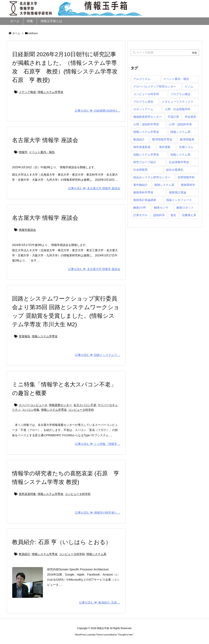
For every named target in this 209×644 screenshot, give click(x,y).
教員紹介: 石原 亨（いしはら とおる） (62, 542)
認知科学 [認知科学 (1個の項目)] (159, 215)
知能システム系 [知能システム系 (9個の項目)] (180, 155)
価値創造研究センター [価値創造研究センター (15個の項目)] (148, 117)
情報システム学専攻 (50, 92)
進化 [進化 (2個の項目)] (173, 215)
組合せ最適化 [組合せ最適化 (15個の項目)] (175, 170)
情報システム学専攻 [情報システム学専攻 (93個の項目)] (146, 132)
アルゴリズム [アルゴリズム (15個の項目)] (142, 79)
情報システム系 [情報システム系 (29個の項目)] (180, 132)
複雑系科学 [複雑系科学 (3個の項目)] (188, 185)
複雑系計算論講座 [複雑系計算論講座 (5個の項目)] (145, 200)
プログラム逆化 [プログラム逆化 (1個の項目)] (143, 102)
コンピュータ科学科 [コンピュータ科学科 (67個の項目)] (146, 94)
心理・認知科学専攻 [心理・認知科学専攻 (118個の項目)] (146, 124)
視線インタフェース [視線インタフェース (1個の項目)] (179, 200)
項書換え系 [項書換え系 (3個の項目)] (189, 215)
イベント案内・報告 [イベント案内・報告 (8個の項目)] (176, 79)
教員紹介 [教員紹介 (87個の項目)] (139, 139)
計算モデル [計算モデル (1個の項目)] (140, 215)
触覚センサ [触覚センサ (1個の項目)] (161, 208)
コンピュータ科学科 (81, 410)
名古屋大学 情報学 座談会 (45, 140)
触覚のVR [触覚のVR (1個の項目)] (140, 208)
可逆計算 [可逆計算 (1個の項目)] (173, 117)
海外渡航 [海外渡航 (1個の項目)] (165, 147)
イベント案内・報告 (42, 152)
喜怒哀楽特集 (27, 494)
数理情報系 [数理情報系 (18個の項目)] (187, 139)
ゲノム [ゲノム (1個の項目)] (189, 86)
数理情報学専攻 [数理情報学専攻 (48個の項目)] (162, 139)
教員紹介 (24, 554)
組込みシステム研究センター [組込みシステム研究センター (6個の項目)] (152, 177)
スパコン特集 (31, 410)
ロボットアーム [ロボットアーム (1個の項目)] (143, 109)
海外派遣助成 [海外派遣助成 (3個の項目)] (142, 147)
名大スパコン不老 (85, 405)
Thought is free (125, 635)
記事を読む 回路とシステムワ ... (98, 355)
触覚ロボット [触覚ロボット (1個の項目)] (185, 208)
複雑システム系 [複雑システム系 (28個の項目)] (164, 185)
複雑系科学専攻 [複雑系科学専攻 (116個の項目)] (143, 192)
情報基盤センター (60, 405)
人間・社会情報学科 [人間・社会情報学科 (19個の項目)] (178, 109)
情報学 (23, 152)
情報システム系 (96, 554)
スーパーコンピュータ (33, 405)
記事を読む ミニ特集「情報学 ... (98, 444)
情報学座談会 (27, 230)
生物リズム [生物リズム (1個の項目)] (186, 147)
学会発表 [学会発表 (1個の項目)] (190, 117)
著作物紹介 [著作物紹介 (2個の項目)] (140, 185)
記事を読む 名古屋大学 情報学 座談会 (94, 188)
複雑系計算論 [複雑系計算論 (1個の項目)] (178, 192)
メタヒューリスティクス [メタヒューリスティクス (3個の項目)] (178, 102)
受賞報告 (24, 336)
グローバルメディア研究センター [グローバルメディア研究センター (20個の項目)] (155, 86)
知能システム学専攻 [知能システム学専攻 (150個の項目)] (146, 155)
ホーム (16, 33)
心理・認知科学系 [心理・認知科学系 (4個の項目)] (180, 124)
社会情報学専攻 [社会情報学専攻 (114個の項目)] (179, 162)
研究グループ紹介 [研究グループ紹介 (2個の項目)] (145, 162)
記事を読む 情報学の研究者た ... (98, 513)
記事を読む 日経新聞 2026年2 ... (98, 111)
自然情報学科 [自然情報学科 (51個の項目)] (186, 177)
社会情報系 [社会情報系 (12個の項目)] (140, 170)
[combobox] (165, 53)
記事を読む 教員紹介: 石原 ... (100, 602)
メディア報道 (27, 92)
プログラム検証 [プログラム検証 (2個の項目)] (180, 94)
